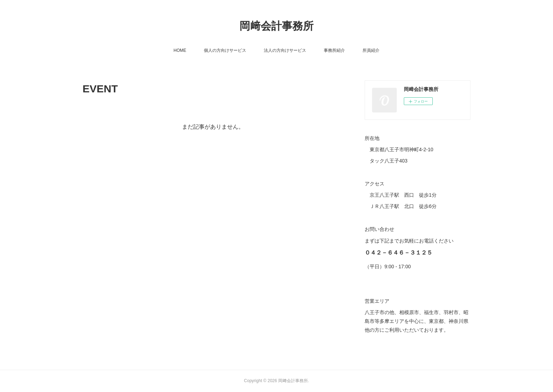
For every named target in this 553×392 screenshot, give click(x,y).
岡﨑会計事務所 (276, 26)
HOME (180, 50)
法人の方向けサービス (285, 50)
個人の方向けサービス (225, 50)
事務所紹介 (334, 50)
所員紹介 (371, 50)
